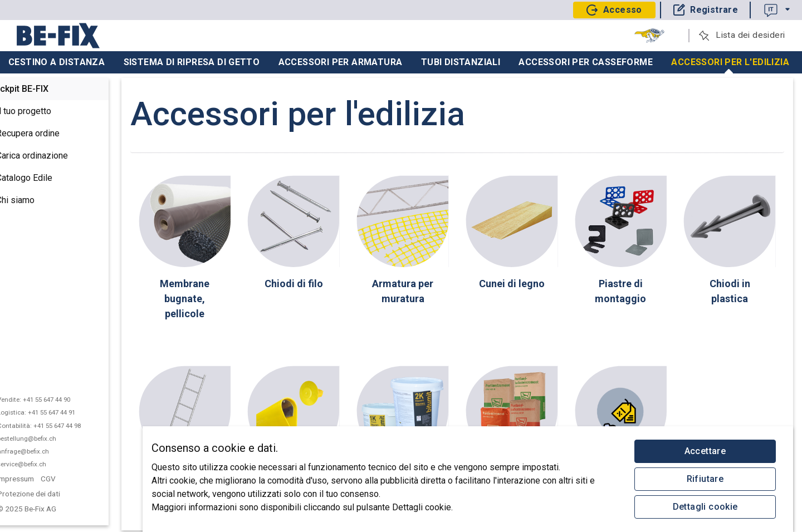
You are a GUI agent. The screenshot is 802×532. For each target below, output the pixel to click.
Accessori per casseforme (586, 62)
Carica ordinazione (49, 156)
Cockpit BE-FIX (43, 89)
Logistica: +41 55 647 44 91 (61, 412)
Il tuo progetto (40, 112)
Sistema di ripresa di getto (192, 62)
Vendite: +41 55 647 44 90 (58, 400)
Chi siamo (32, 201)
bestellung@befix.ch (51, 439)
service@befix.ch (46, 464)
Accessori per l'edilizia (730, 65)
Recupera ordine (45, 134)
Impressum (40, 479)
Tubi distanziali (461, 62)
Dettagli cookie (705, 507)
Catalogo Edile (41, 179)
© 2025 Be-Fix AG (52, 509)
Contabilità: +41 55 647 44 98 (63, 426)
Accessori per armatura (341, 62)
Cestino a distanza (57, 62)
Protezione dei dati (53, 494)
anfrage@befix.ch (48, 451)
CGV (73, 479)
